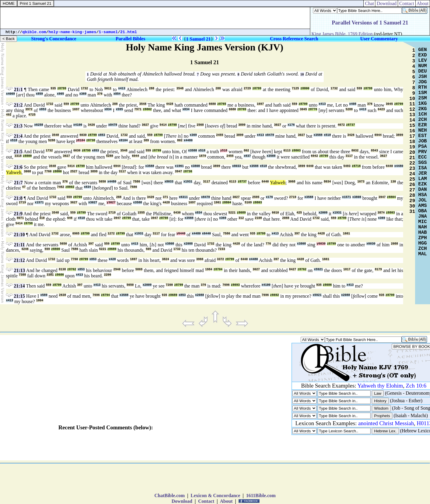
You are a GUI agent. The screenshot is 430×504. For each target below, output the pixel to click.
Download (387, 3)
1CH (423, 114)
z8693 (235, 285)
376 (100, 94)
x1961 (179, 166)
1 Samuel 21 (198, 39)
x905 (60, 94)
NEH (423, 130)
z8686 (59, 275)
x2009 (323, 213)
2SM (423, 98)
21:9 (18, 214)
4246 (25, 249)
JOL (423, 200)
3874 (381, 213)
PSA (423, 147)
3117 (349, 156)
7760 (48, 172)
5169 (248, 203)
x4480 (188, 140)
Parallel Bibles (130, 39)
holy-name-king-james (73, 32)
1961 (217, 203)
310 (42, 218)
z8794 (105, 295)
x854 (117, 94)
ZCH (423, 249)
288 (152, 89)
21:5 (18, 152)
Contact (407, 3)
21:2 (18, 105)
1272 (111, 234)
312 (241, 218)
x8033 (236, 166)
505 (148, 249)
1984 (209, 269)
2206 (107, 275)
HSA (423, 195)
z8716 (356, 166)
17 (412, 136)
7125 (295, 89)
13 (412, 115)
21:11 (19, 245)
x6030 (371, 244)
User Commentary (379, 39)
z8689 (241, 213)
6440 (310, 166)
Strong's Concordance (54, 39)
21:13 (19, 270)
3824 (165, 259)
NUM (423, 66)
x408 (353, 104)
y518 (224, 151)
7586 (136, 182)
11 (412, 104)
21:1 (18, 89)
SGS (423, 163)
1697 (260, 104)
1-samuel (108, 32)
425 (299, 213)
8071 (20, 218)
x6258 (39, 125)
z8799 (62, 89)
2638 (62, 295)
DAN (423, 190)
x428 (112, 259)
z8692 (274, 295)
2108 (258, 218)
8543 (374, 151)
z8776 (313, 109)
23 (412, 169)
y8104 (81, 140)
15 (412, 126)
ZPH (423, 238)
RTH (423, 87)
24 (412, 174)
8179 (378, 269)
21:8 (18, 198)
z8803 (296, 151)
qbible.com (34, 32)
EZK (423, 184)
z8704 (218, 269)
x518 (327, 135)
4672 (341, 125)
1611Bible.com (261, 495)
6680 (212, 104)
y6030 (321, 244)
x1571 (346, 197)
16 (412, 131)
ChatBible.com (170, 495)
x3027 (93, 203)
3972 (29, 109)
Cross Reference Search (294, 39)
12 (412, 110)
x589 (44, 295)
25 (412, 179)
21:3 (18, 126)
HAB (423, 233)
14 (412, 120)
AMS (423, 206)
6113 (287, 151)
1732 (85, 89)
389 (146, 140)
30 (412, 206)
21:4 (18, 136)
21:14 (19, 286)
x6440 (206, 234)
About (423, 3)
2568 (200, 125)
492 (9, 115)
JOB (423, 141)
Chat (369, 3)
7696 (226, 285)
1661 (346, 234)
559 (359, 89)
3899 (242, 125)
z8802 (147, 109)
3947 (179, 172)
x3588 (318, 135)
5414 (163, 125)
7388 (22, 275)
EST (423, 136)
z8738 (91, 140)
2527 (74, 172)
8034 (327, 182)
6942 (314, 156)
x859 (39, 94)
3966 (200, 259)
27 (412, 190)
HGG (423, 243)
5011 (108, 89)
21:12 (19, 260)
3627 (66, 156)
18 (412, 142)
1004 (40, 301)
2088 (286, 218)
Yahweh (14, 172)
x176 (291, 125)
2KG (423, 109)
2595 (256, 197)
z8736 (188, 172)
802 (180, 140)
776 (268, 244)
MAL (423, 254)
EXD (423, 55)
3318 (18, 156)
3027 (145, 125)
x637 (247, 156)
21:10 (19, 235)
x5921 (318, 269)
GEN (423, 50)
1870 (202, 156)
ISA (423, 168)
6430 (177, 213)
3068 (27, 172)
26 (412, 185)
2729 (247, 89)
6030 (83, 135)
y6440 (181, 234)
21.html (129, 32)
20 (412, 153)
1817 (347, 269)
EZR (423, 125)
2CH (423, 120)
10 (302, 74)
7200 (169, 285)
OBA (423, 211)
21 (412, 158)
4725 (32, 115)
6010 (275, 213)
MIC (423, 222)
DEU (423, 71)
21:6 (18, 167)
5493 (347, 166)
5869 (139, 269)
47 (24, 187)
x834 (108, 109)
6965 (76, 234)
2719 (293, 197)
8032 (355, 151)
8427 (293, 269)
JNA (423, 216)
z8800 (305, 89)
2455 (220, 135)
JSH (423, 77)
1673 (361, 182)
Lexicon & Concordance (215, 495)
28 (412, 196)
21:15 (19, 296)
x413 (122, 89)
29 (412, 201)
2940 (117, 269)
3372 (220, 259)
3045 (389, 104)
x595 (119, 109)
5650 (102, 182)
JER (423, 173)
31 (412, 212)
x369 (83, 94)
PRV (423, 152)
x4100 (78, 125)
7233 (222, 249)
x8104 (123, 140)
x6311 (183, 197)
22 (412, 163)
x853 (43, 109)
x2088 (188, 244)
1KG (423, 104)
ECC (423, 157)
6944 (378, 135)
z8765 (222, 104)
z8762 (72, 269)
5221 (232, 213)
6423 (381, 109)
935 (53, 89)
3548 (180, 89)
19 (412, 147)
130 (393, 182)
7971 (138, 109)
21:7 (18, 183)
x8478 (113, 125)
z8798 (172, 125)
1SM (423, 93)
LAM (423, 179)
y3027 (111, 203)
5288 (349, 109)
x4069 (10, 94)
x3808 (196, 166)
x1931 (188, 182)
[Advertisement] (155, 18)
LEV (423, 61)
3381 (50, 275)
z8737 (351, 125)
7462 (61, 187)
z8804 (391, 197)
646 (70, 218)
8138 (62, 269)
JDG (423, 82)
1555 (141, 213)
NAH (423, 227)
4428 (170, 104)
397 (297, 234)
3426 (91, 125)
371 (165, 197)
